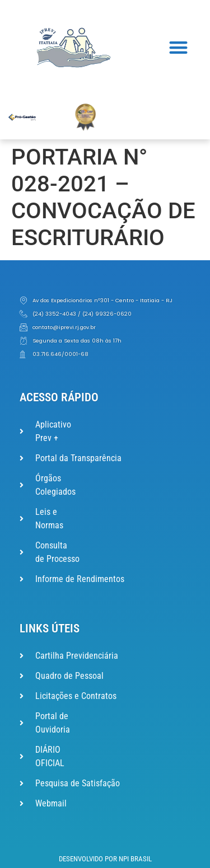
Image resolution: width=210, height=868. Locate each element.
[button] (179, 48)
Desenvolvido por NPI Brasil (105, 859)
